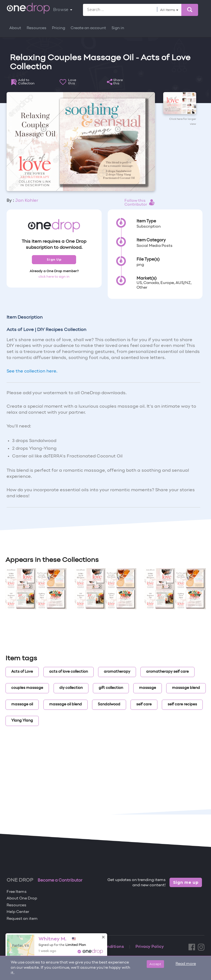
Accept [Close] (155, 964)
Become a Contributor (60, 880)
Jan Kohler (27, 201)
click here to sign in (54, 277)
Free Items (17, 892)
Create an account (88, 28)
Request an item (22, 919)
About (15, 28)
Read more (186, 964)
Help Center (18, 912)
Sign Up (54, 260)
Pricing (59, 28)
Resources (37, 28)
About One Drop (22, 898)
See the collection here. (32, 371)
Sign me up (186, 882)
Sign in (118, 28)
